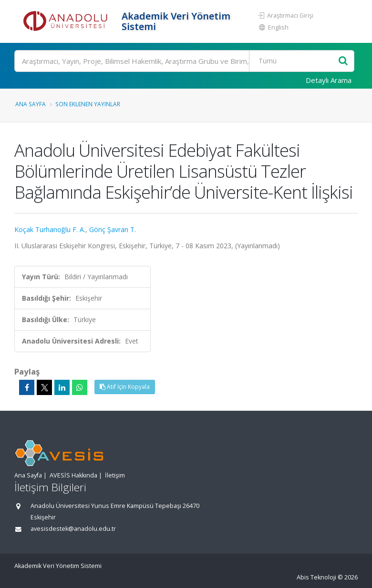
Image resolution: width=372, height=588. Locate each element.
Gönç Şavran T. (113, 229)
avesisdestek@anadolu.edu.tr (73, 529)
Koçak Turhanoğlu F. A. (50, 229)
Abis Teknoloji (316, 577)
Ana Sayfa (31, 104)
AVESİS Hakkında (73, 475)
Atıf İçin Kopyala (125, 387)
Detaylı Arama (329, 80)
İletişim (115, 475)
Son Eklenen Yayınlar (88, 104)
